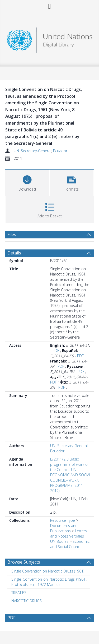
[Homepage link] (50, 39)
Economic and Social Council (70, 544)
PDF (56, 351)
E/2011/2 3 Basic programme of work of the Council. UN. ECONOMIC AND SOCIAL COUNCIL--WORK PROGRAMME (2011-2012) (71, 475)
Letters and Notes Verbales (69, 533)
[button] (72, 182)
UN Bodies (59, 541)
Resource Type (63, 520)
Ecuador (60, 151)
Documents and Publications (64, 528)
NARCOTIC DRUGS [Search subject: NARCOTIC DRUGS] (27, 601)
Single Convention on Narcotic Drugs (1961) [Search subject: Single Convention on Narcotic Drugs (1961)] (48, 571)
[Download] (27, 182)
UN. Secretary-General (32, 151)
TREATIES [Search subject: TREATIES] (19, 593)
